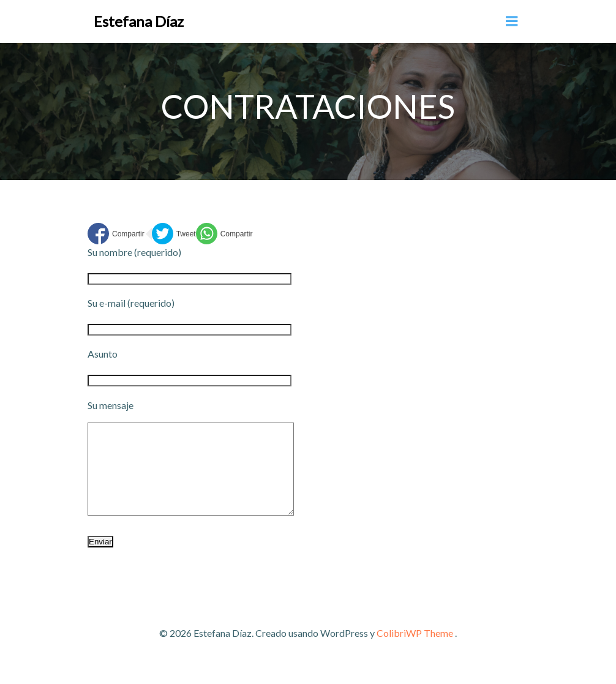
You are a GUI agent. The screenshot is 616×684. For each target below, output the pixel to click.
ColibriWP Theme (415, 651)
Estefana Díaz (139, 21)
